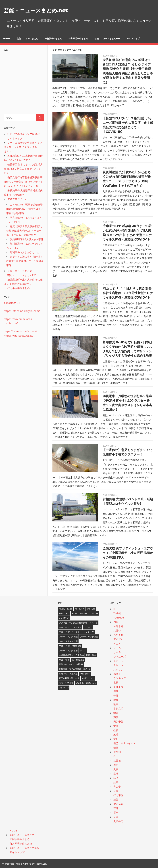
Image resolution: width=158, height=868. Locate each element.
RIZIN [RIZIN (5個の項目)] (74, 613)
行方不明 (118, 795)
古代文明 (118, 709)
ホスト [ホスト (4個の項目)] (83, 651)
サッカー (118, 652)
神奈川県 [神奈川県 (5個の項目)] (73, 674)
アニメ (117, 644)
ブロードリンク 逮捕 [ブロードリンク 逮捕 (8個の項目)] (68, 651)
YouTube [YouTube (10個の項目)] (94, 613)
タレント (118, 665)
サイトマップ (133, 39)
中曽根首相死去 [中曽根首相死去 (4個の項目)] (66, 655)
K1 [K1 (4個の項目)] (76, 609)
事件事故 (118, 687)
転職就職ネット (12, 303)
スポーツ (118, 661)
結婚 (116, 782)
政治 (116, 735)
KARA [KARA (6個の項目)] (82, 609)
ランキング (120, 678)
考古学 (117, 787)
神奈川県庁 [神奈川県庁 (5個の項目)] (85, 674)
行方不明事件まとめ (78, 39)
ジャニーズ (120, 657)
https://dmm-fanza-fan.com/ (20, 331)
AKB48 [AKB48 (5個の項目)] (62, 609)
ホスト (117, 674)
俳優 (116, 696)
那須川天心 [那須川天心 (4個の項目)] (91, 683)
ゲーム (117, 648)
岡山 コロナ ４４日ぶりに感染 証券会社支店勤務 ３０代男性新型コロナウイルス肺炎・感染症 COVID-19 (128, 293)
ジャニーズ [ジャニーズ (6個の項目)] (64, 627)
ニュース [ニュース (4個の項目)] (88, 627)
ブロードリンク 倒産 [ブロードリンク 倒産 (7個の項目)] (68, 637)
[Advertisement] (24, 82)
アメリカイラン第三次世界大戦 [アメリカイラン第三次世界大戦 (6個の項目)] (73, 623)
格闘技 (117, 761)
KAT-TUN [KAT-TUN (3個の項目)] (91, 609)
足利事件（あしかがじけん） (26, 252)
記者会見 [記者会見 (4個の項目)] (80, 683)
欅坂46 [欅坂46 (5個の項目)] (87, 669)
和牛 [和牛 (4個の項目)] (94, 655)
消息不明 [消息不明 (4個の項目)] (63, 674)
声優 (116, 717)
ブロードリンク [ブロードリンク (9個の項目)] (66, 632)
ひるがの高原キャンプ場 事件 (24, 134)
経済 (116, 778)
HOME (7, 39)
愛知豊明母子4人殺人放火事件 (27, 239)
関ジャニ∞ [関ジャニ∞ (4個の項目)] (64, 688)
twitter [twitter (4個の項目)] (83, 613)
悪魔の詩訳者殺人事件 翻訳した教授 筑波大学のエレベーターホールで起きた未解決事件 (24, 231)
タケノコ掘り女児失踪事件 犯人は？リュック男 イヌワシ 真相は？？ (23, 147)
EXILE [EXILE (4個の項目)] (70, 609)
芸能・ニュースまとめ (27, 39)
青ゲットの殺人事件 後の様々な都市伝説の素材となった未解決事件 (25, 261)
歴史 (116, 765)
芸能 (116, 791)
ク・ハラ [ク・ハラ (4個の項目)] (94, 623)
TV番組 (117, 613)
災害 (116, 769)
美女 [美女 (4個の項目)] (61, 683)
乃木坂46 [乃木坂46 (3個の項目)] (80, 655)
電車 (116, 813)
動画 (116, 704)
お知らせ (118, 626)
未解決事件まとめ (53, 39)
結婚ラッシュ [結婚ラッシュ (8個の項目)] (88, 678)
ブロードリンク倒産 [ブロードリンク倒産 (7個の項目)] (89, 637)
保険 (116, 691)
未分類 (117, 752)
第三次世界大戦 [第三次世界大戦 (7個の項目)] (66, 678)
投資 (116, 730)
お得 (116, 622)
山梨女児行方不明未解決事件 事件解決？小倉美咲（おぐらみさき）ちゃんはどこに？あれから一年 (24, 182)
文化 (116, 739)
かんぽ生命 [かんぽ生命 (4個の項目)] (64, 618)
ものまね (118, 635)
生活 (116, 774)
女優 (116, 726)
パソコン (118, 670)
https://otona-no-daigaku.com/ (22, 311)
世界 (116, 683)
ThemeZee (41, 864)
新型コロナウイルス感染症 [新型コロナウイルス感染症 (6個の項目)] (71, 664)
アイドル (118, 639)
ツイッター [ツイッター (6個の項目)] (76, 627)
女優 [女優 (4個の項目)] (67, 660)
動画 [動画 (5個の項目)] (88, 655)
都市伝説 (118, 804)
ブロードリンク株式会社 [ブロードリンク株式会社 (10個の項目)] (70, 646)
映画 (116, 748)
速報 (116, 800)
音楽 (116, 817)
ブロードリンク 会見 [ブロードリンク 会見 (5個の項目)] (85, 632)
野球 (116, 808)
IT (114, 609)
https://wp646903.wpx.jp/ (19, 336)
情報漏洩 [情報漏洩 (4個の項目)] (80, 660)
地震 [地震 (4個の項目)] (61, 660)
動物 (116, 700)
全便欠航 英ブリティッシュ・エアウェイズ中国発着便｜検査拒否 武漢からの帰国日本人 (128, 553)
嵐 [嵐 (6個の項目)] (73, 660)
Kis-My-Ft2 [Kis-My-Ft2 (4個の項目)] (64, 613)
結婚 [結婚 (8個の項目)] (77, 678)
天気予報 (118, 722)
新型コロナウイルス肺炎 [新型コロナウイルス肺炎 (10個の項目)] (70, 669)
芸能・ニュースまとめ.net (41, 10)
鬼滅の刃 (118, 821)
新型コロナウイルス (125, 743)
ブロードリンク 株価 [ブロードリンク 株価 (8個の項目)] (68, 641)
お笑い (117, 631)
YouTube (119, 618)
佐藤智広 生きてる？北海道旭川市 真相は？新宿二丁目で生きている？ (23, 169)
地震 (116, 713)
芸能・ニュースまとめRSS (107, 39)
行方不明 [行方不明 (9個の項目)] (69, 683)
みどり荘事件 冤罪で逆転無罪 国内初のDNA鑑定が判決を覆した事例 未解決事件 (25, 209)
